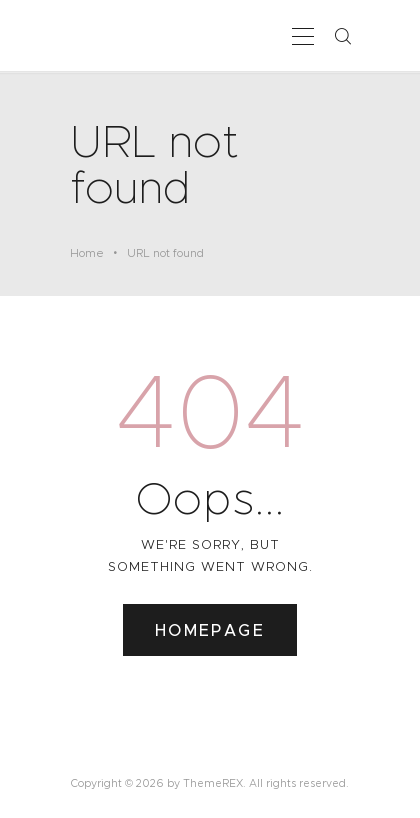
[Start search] (342, 37)
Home (87, 253)
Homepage (210, 630)
